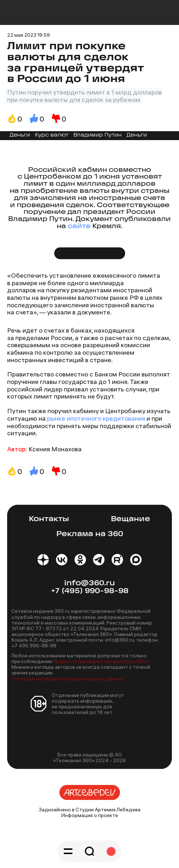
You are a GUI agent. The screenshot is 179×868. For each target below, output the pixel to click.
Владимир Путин (98, 135)
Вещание (131, 519)
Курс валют (52, 135)
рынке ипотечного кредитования (96, 418)
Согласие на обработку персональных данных (67, 679)
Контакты (49, 519)
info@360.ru (89, 583)
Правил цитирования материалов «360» (101, 661)
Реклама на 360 (90, 534)
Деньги (20, 135)
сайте (79, 227)
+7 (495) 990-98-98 (90, 591)
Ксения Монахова (55, 449)
